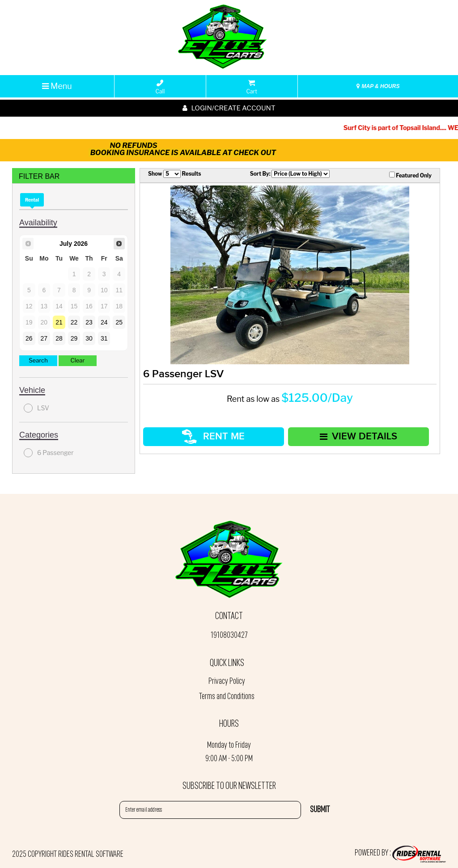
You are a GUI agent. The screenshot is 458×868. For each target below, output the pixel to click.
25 (119, 322)
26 (29, 338)
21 (59, 322)
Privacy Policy (227, 682)
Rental (32, 200)
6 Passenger (49, 453)
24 (104, 322)
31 (104, 338)
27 (44, 338)
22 (74, 322)
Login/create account (229, 108)
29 (74, 338)
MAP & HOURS (378, 86)
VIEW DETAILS (358, 436)
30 (89, 338)
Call (160, 87)
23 (89, 322)
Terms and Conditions (227, 697)
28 (59, 338)
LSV (36, 408)
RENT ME (213, 436)
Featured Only (410, 175)
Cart (252, 87)
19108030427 (229, 636)
